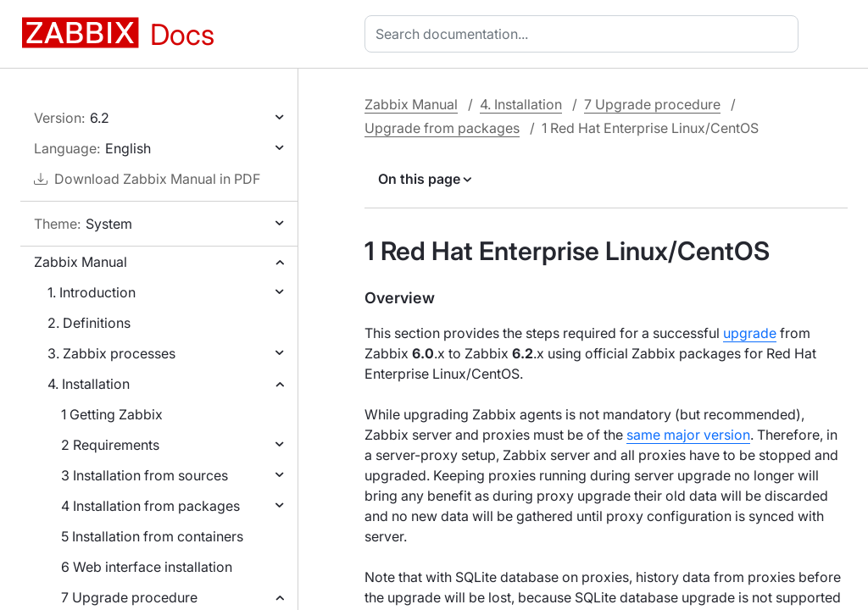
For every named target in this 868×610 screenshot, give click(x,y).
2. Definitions (89, 323)
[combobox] (585, 34)
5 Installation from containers (152, 536)
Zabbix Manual (81, 262)
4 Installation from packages (150, 506)
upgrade (750, 333)
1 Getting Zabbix (112, 414)
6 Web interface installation (147, 567)
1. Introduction (92, 292)
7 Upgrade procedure (129, 597)
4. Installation (89, 384)
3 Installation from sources (145, 475)
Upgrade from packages (442, 128)
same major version (688, 435)
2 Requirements (110, 445)
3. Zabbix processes (111, 353)
